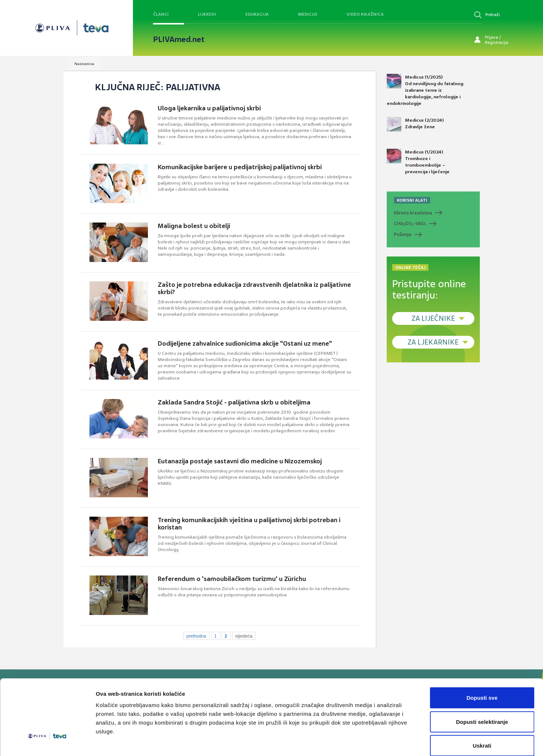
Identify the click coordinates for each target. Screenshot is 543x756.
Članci (161, 14)
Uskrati (482, 708)
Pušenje (403, 234)
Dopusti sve (482, 660)
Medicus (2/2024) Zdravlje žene (415, 124)
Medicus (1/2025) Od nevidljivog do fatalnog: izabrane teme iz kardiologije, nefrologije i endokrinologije (426, 90)
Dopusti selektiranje (482, 684)
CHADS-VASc (410, 224)
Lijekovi (207, 14)
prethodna (196, 636)
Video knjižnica (365, 14)
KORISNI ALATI (412, 200)
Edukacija (257, 14)
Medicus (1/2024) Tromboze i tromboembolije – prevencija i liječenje (418, 162)
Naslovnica (84, 64)
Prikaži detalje (378, 742)
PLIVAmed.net (179, 39)
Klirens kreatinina (413, 213)
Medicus (308, 14)
